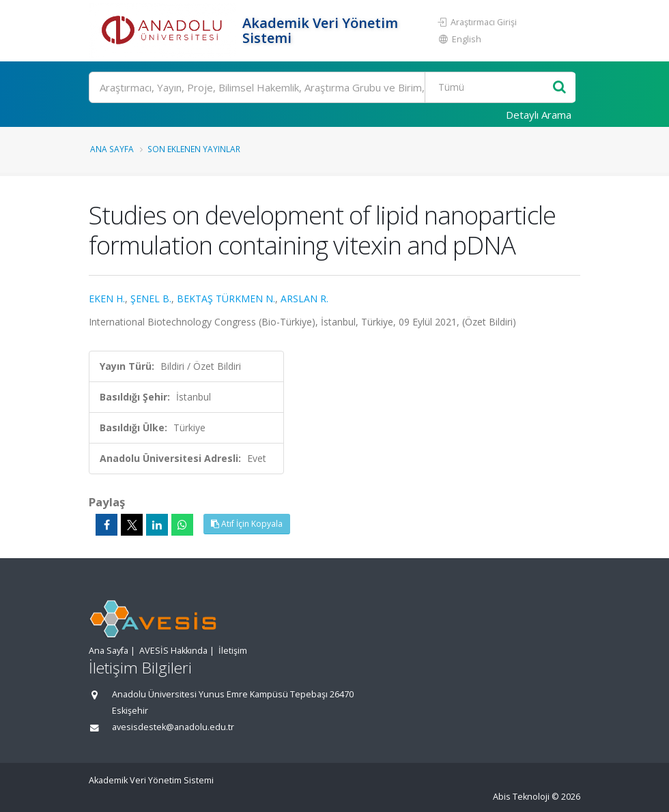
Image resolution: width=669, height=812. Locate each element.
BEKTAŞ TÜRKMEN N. (226, 299)
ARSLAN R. (304, 299)
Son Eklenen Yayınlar (194, 149)
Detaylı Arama (539, 115)
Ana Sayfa (112, 149)
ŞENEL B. (151, 299)
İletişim (233, 651)
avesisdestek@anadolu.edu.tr (173, 727)
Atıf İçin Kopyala (247, 524)
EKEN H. (107, 299)
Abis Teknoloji (521, 797)
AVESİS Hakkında (173, 651)
